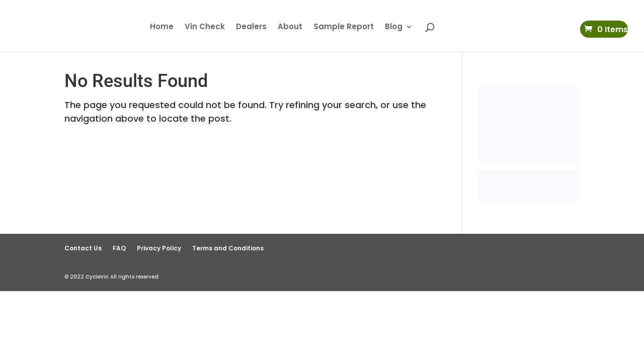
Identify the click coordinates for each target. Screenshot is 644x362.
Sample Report (344, 27)
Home (162, 27)
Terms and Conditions (228, 248)
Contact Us (83, 248)
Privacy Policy (159, 248)
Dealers (251, 27)
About (290, 27)
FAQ (119, 248)
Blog (394, 27)
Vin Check (205, 27)
